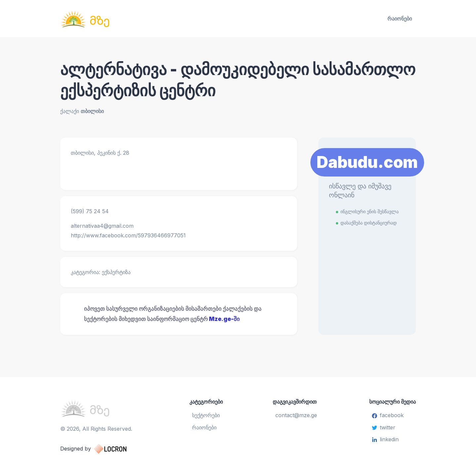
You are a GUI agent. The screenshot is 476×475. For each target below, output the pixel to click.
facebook (388, 415)
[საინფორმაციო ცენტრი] (118, 19)
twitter (384, 427)
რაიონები (400, 19)
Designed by (100, 449)
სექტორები (206, 415)
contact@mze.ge (296, 415)
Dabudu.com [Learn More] (367, 162)
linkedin (385, 439)
